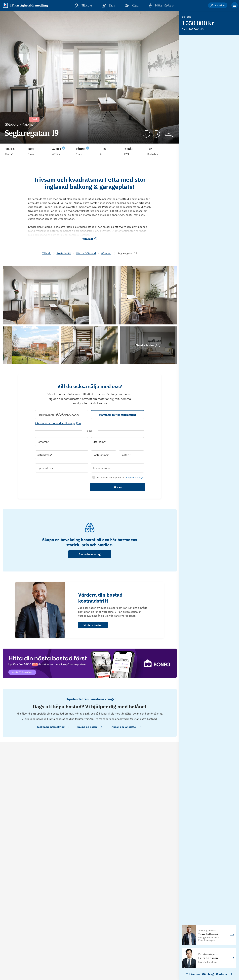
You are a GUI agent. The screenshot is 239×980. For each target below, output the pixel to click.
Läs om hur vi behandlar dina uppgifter (58, 423)
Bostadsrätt (64, 253)
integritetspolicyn (134, 477)
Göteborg (107, 253)
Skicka (118, 487)
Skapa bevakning (90, 554)
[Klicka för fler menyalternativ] (235, 5)
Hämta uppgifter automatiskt (118, 415)
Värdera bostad (93, 625)
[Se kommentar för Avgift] (63, 148)
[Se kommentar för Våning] (88, 148)
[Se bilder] (46, 295)
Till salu (47, 253)
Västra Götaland (86, 253)
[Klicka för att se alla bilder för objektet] (148, 345)
